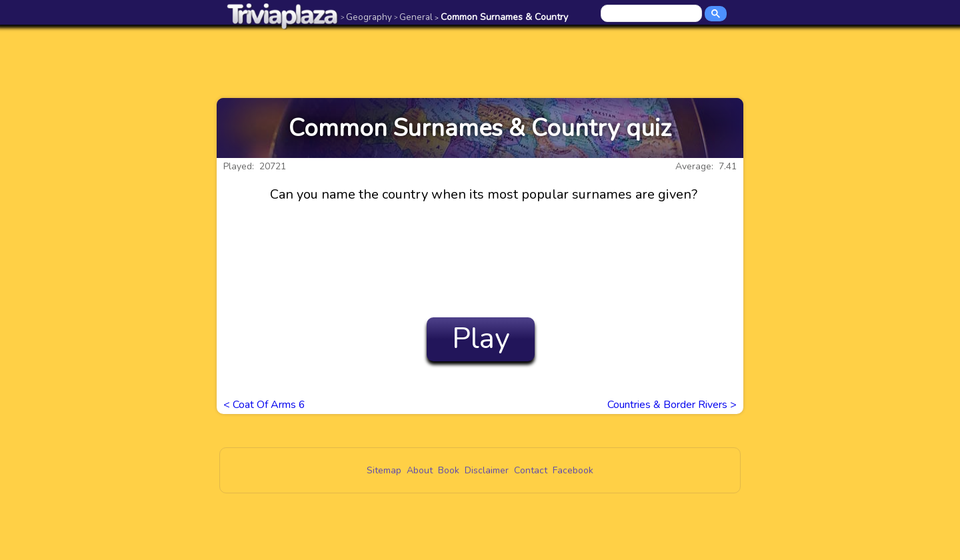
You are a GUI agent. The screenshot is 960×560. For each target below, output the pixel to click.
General (413, 17)
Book (449, 470)
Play (481, 339)
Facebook (573, 470)
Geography (366, 17)
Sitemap (384, 470)
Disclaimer (487, 470)
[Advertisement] (480, 61)
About (420, 470)
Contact (531, 470)
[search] (652, 14)
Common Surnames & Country (501, 17)
